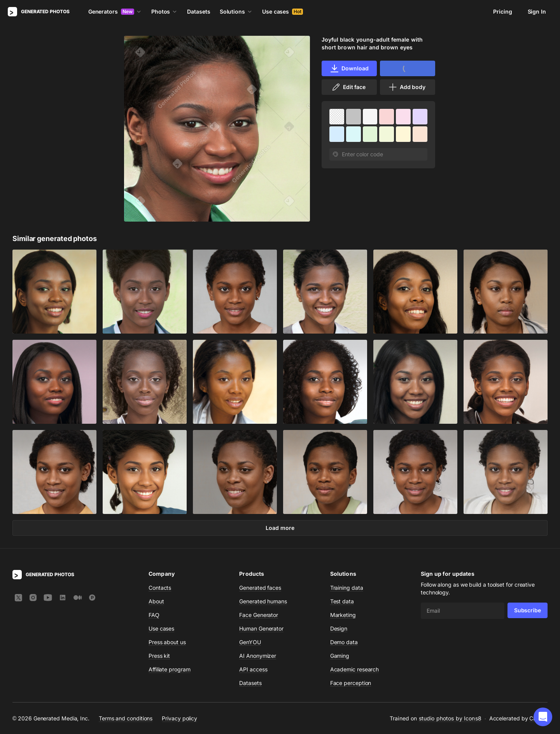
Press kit (159, 656)
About (156, 601)
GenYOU (250, 642)
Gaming (340, 656)
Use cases (283, 11)
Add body (407, 87)
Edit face (348, 87)
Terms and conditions (126, 718)
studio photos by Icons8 (450, 718)
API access (253, 669)
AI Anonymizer (258, 656)
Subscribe (528, 610)
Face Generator (259, 615)
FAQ (154, 615)
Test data (342, 601)
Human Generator (261, 628)
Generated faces (260, 588)
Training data (347, 588)
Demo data (344, 642)
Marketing (343, 615)
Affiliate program (170, 669)
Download (349, 68)
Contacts (160, 588)
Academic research (355, 669)
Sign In (537, 11)
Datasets (199, 11)
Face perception (351, 683)
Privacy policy (179, 718)
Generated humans (263, 601)
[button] (543, 717)
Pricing (502, 11)
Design (339, 628)
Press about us (167, 642)
